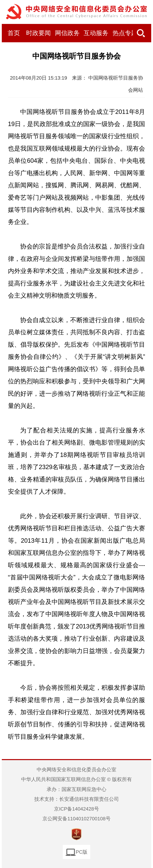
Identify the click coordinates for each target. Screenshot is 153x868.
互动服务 (96, 33)
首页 (14, 33)
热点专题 (125, 33)
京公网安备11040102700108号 (76, 819)
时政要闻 (38, 33)
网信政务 (67, 33)
